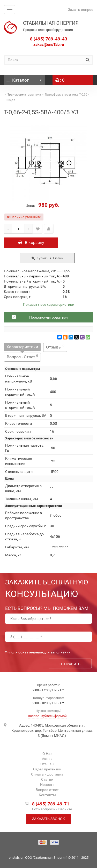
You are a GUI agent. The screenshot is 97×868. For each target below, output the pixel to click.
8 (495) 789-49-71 (51, 804)
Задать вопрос (81, 10)
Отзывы (55, 347)
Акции (47, 759)
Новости (47, 785)
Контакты (47, 795)
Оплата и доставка (47, 774)
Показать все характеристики (49, 305)
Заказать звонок (48, 819)
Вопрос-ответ (47, 790)
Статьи (47, 779)
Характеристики (22, 347)
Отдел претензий (47, 769)
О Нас (47, 754)
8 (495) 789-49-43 (49, 39)
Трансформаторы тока (24, 95)
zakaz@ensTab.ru (49, 45)
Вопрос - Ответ (22, 357)
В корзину (31, 242)
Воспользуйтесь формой (47, 716)
